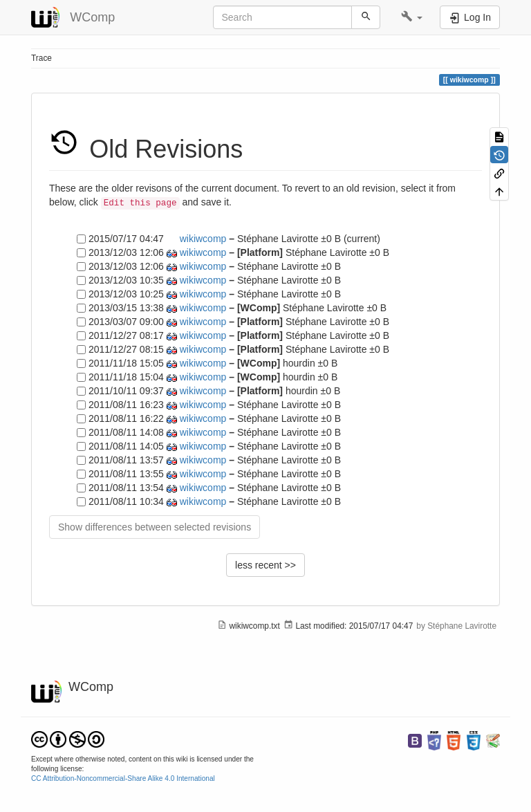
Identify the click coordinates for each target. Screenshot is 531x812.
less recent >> (265, 565)
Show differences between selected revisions (155, 527)
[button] (412, 17)
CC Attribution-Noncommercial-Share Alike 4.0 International (123, 778)
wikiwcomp (203, 239)
